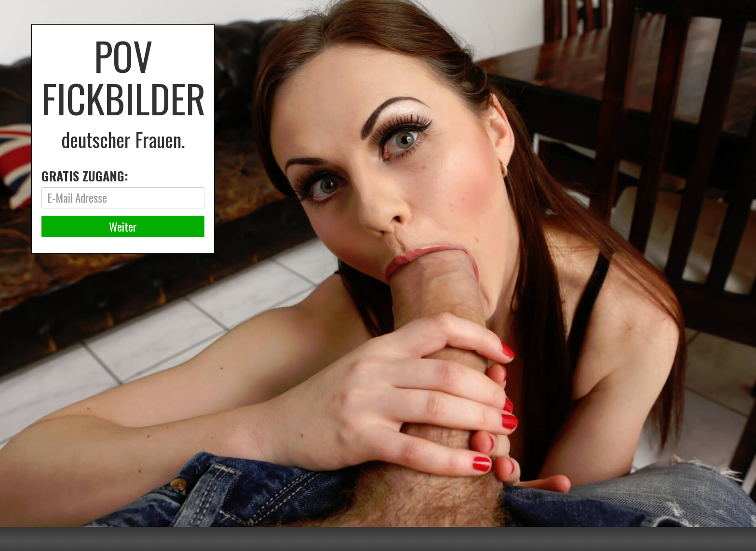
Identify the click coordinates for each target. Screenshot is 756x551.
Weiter (123, 226)
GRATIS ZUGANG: (85, 176)
